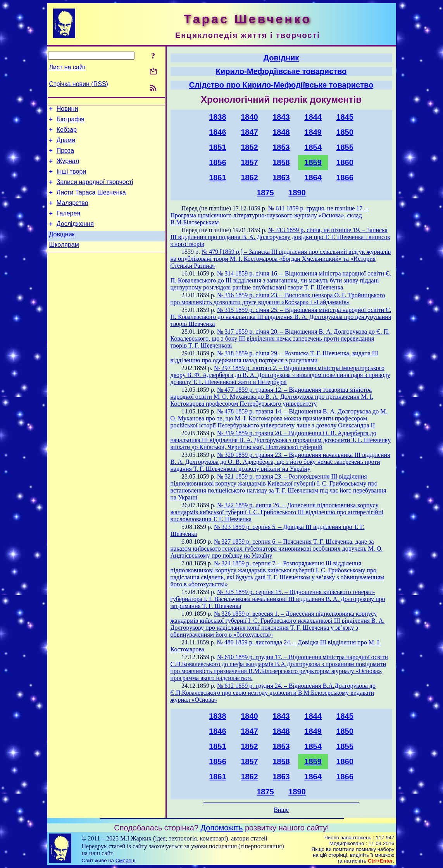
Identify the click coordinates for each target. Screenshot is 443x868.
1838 (218, 117)
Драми (66, 145)
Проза (65, 156)
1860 (345, 162)
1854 (313, 147)
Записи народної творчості (95, 191)
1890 (297, 193)
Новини (67, 110)
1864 (313, 177)
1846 (218, 132)
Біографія (71, 121)
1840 (249, 117)
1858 (281, 162)
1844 (313, 117)
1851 (218, 147)
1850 (345, 132)
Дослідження (75, 238)
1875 (265, 193)
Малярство (72, 214)
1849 (313, 132)
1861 (218, 177)
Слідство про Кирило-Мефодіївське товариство (281, 85)
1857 (249, 162)
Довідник (62, 249)
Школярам (64, 261)
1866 (345, 177)
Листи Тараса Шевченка (91, 203)
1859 (313, 162)
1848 (281, 132)
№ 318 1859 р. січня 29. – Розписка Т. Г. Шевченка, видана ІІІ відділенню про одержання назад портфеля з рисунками (274, 357)
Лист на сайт (68, 67)
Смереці (126, 860)
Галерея (68, 226)
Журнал (68, 168)
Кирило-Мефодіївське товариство (281, 71)
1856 (218, 162)
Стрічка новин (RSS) (79, 84)
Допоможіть (222, 828)
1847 (249, 132)
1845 (345, 117)
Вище (281, 810)
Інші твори (72, 180)
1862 (249, 177)
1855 (345, 147)
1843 (281, 117)
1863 (281, 177)
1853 (281, 147)
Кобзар (67, 133)
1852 (249, 147)
